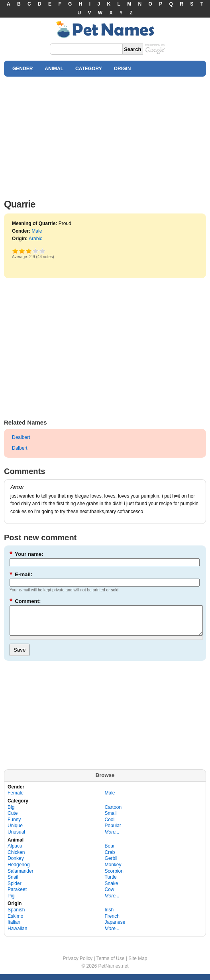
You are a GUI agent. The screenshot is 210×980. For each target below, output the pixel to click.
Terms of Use (111, 964)
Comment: (25, 601)
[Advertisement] (105, 136)
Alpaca (15, 852)
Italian (14, 928)
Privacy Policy (78, 964)
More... (112, 838)
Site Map (138, 964)
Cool (110, 826)
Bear (110, 852)
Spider (15, 889)
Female (16, 799)
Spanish (16, 916)
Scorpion (114, 877)
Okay (22, 251)
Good (28, 251)
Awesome (42, 251)
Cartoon (113, 813)
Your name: (26, 554)
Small (111, 819)
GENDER (23, 69)
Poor (15, 251)
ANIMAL (54, 69)
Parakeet (17, 895)
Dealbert (21, 437)
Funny (14, 826)
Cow (110, 895)
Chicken (16, 858)
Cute (13, 819)
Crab (110, 858)
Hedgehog (19, 871)
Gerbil (111, 864)
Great (36, 251)
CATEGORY (89, 69)
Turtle (111, 883)
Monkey (113, 871)
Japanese (115, 928)
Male (37, 231)
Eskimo (15, 922)
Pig (11, 902)
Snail (13, 883)
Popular (113, 832)
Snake (112, 889)
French (112, 922)
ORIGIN (123, 69)
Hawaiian (17, 935)
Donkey (16, 864)
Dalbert (20, 448)
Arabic (35, 239)
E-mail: (21, 574)
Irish (109, 916)
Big (11, 813)
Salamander (21, 877)
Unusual (16, 838)
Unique (15, 832)
